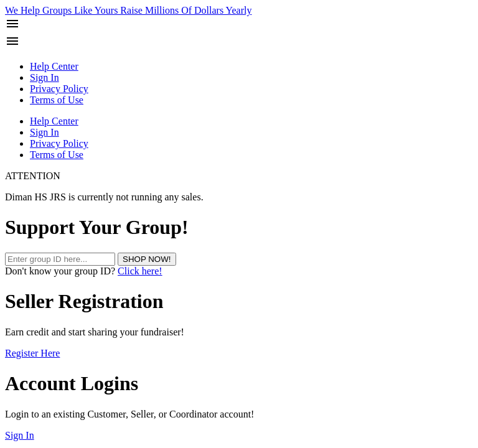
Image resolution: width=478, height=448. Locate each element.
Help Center (54, 66)
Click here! (140, 271)
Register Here (32, 353)
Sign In (45, 77)
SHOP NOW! (147, 259)
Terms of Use (57, 100)
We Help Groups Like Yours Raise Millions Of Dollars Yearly (128, 10)
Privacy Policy (59, 89)
